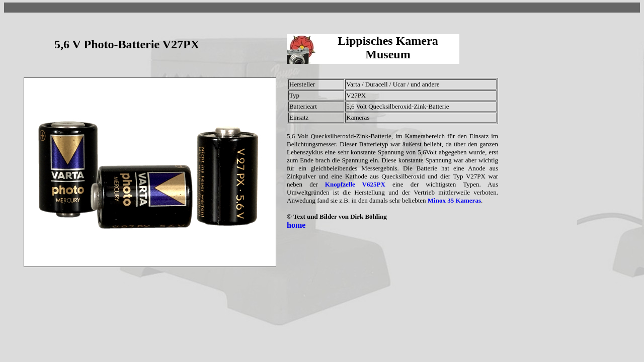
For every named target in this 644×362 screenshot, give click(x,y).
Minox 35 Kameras (454, 200)
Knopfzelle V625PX (355, 184)
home (296, 225)
